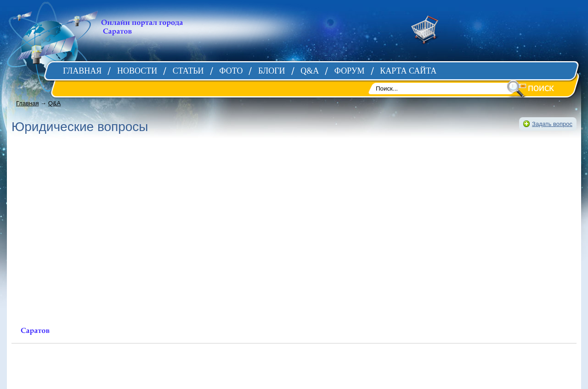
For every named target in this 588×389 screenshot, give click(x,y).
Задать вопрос (552, 124)
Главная (27, 103)
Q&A (54, 103)
